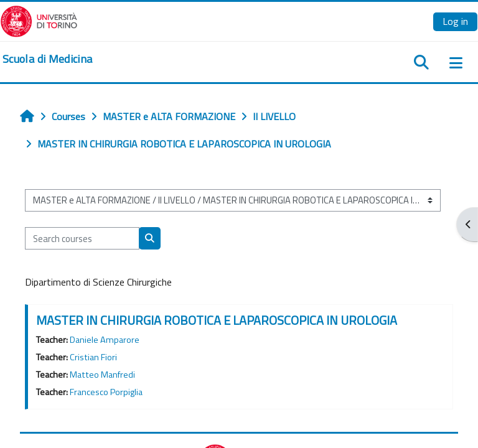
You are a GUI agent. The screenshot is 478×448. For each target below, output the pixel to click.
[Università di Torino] (39, 20)
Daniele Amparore (105, 340)
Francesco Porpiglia (106, 392)
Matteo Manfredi (102, 375)
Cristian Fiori (93, 357)
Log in (455, 21)
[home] (47, 59)
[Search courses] (82, 238)
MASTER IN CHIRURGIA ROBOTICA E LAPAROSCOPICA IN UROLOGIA (217, 320)
